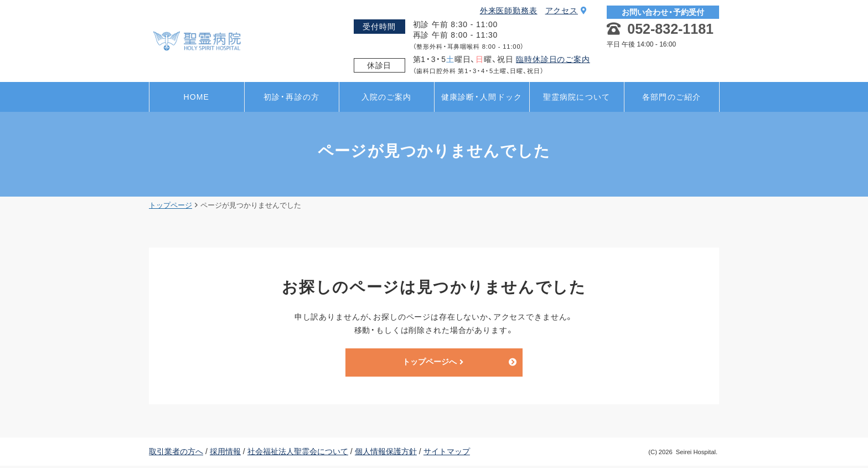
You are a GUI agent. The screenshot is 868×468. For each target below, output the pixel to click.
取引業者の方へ (176, 453)
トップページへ (433, 363)
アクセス (566, 11)
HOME (197, 97)
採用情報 (225, 453)
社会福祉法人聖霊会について (298, 453)
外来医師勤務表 (509, 11)
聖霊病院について (577, 97)
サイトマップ (447, 453)
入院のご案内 (387, 97)
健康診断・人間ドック (482, 97)
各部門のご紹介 (671, 97)
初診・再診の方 (291, 97)
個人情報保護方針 (386, 453)
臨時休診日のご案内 (553, 59)
